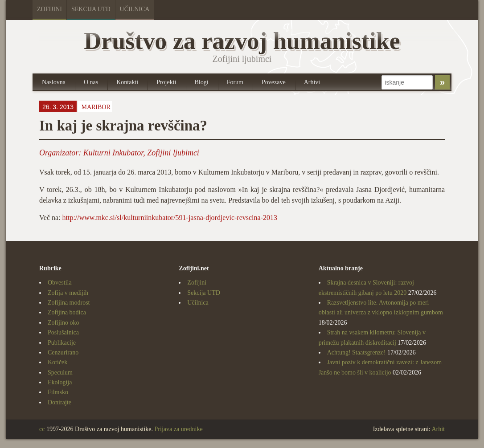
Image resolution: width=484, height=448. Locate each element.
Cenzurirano (63, 352)
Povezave (274, 82)
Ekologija (60, 382)
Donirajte (59, 402)
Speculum (60, 373)
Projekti (166, 82)
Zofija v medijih (68, 293)
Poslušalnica (63, 332)
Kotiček (57, 362)
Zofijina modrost (69, 303)
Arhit (438, 429)
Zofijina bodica (67, 312)
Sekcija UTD (91, 9)
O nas (91, 82)
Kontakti (127, 82)
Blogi (202, 82)
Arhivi (312, 82)
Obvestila (60, 283)
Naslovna (54, 82)
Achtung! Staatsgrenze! (357, 352)
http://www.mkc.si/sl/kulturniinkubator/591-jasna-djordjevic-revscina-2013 (170, 218)
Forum (235, 82)
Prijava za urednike (179, 429)
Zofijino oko (63, 323)
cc (42, 429)
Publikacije (62, 343)
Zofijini (49, 9)
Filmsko (58, 392)
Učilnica (135, 9)
